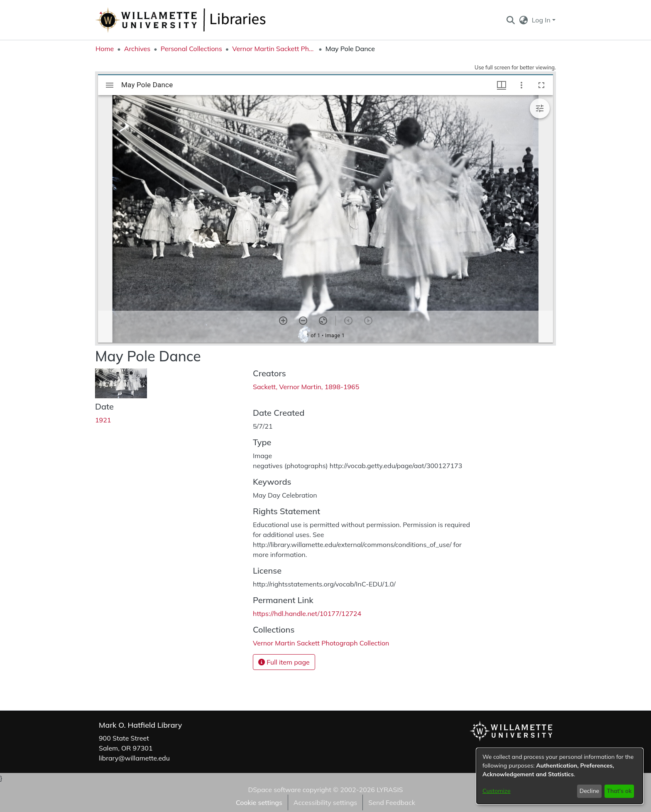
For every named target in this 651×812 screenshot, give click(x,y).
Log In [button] (542, 20)
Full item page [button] (284, 662)
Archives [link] (137, 49)
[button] (510, 20)
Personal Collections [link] (191, 49)
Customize (497, 791)
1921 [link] (103, 420)
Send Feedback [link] (392, 802)
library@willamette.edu (134, 758)
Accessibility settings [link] (325, 802)
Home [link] (105, 49)
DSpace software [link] (274, 790)
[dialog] (560, 776)
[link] (321, 643)
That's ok (619, 791)
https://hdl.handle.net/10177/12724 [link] (307, 613)
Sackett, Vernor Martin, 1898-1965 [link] (306, 387)
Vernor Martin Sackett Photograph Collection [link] (274, 49)
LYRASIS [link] (390, 790)
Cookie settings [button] (259, 802)
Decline (590, 791)
